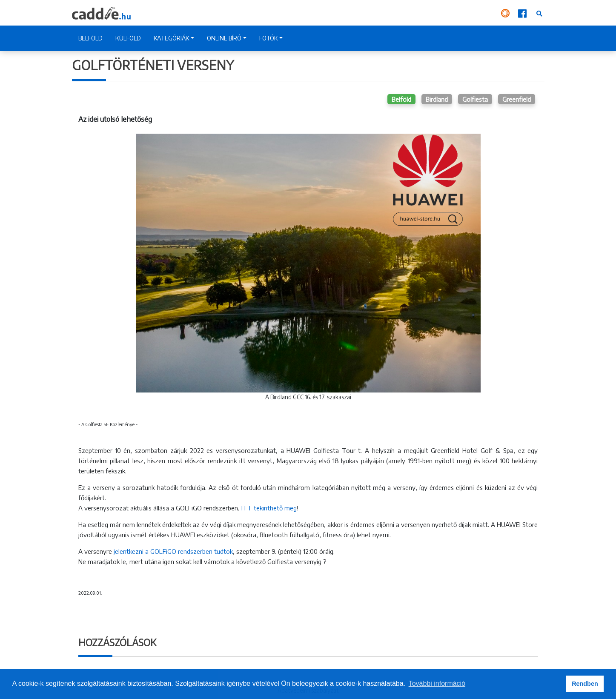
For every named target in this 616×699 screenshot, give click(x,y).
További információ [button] (437, 683)
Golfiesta (475, 99)
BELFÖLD (90, 38)
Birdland (437, 99)
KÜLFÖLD (128, 38)
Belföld (401, 99)
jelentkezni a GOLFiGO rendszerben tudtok (172, 551)
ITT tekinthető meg (269, 508)
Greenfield (517, 99)
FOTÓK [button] (269, 38)
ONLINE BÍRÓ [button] (224, 38)
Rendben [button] (585, 684)
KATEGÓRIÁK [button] (172, 38)
